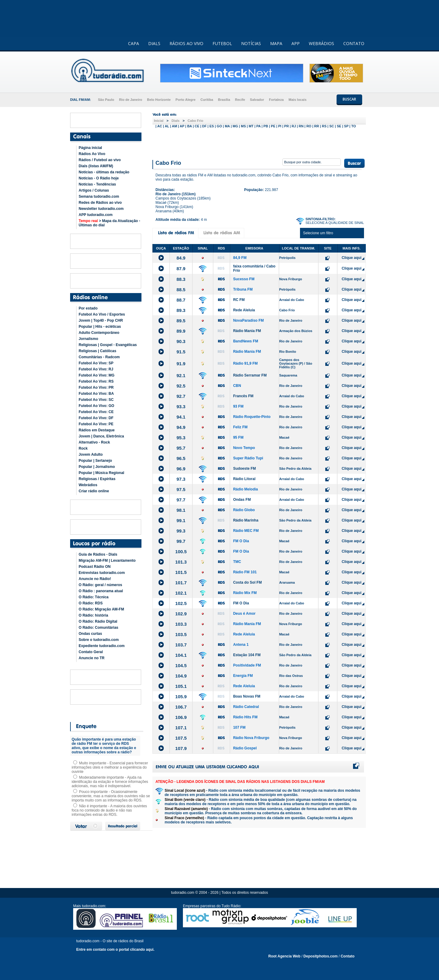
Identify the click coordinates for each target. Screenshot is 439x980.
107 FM (239, 727)
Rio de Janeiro (130, 100)
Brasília (224, 100)
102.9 (181, 614)
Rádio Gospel (245, 748)
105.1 (181, 686)
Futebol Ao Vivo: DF (96, 418)
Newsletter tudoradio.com (101, 209)
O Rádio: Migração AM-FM (101, 609)
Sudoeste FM (245, 469)
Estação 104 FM (247, 655)
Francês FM (243, 396)
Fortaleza (276, 100)
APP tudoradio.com (96, 215)
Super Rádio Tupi (248, 458)
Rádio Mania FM (247, 331)
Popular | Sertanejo (95, 461)
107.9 (181, 748)
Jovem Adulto (91, 455)
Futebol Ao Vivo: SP (96, 363)
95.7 (181, 448)
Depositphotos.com (320, 956)
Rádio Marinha (246, 520)
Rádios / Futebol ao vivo (100, 160)
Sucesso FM (244, 279)
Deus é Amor (244, 614)
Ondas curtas (90, 634)
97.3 (181, 479)
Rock (83, 448)
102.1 (181, 593)
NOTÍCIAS (251, 43)
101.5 (181, 572)
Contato (347, 956)
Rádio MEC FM (246, 531)
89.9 (181, 331)
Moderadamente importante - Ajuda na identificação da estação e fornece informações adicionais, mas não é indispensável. (110, 782)
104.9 (181, 676)
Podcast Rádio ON (95, 567)
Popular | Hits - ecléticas (100, 327)
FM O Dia (241, 541)
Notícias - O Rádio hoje (99, 178)
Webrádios (88, 485)
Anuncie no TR (92, 658)
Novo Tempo (244, 448)
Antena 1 (241, 645)
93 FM (238, 406)
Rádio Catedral (246, 707)
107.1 (181, 728)
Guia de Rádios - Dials (98, 554)
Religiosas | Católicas (97, 351)
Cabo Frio (195, 121)
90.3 (181, 341)
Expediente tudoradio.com (102, 646)
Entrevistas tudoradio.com (102, 573)
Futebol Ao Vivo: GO (96, 406)
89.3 (181, 310)
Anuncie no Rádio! (95, 579)
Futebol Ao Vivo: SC (96, 400)
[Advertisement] (259, 143)
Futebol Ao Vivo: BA (96, 394)
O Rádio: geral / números (100, 585)
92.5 (181, 386)
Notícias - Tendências (97, 184)
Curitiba (207, 100)
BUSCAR (349, 99)
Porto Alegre (186, 100)
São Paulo (106, 100)
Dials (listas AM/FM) (96, 166)
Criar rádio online (94, 491)
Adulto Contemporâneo (99, 333)
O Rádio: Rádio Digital (98, 621)
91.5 (181, 352)
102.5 (181, 603)
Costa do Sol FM (248, 582)
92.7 (181, 396)
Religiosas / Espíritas (97, 479)
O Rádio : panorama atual (101, 591)
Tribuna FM (243, 289)
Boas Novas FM (247, 696)
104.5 (181, 665)
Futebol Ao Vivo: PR (96, 387)
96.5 (181, 458)
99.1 (181, 520)
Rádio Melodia (246, 489)
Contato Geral (91, 652)
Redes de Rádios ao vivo (100, 203)
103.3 (181, 624)
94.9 (181, 427)
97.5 (181, 489)
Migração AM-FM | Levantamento (107, 561)
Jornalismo (88, 339)
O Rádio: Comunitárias (98, 628)
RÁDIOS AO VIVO (186, 43)
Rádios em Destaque (97, 430)
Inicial (159, 121)
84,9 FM (240, 258)
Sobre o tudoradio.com (99, 640)
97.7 (181, 500)
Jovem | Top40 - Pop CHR (101, 320)
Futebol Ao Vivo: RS (96, 381)
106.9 (181, 717)
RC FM (239, 300)
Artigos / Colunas (94, 190)
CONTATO (354, 43)
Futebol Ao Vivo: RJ (96, 369)
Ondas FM (242, 500)
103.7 (181, 645)
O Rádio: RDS (91, 603)
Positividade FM (247, 665)
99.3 (181, 531)
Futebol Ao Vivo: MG (96, 375)
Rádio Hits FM (245, 717)
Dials (176, 121)
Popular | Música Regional (101, 473)
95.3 (181, 438)
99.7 (181, 541)
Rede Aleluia (244, 310)
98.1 (181, 510)
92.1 (181, 375)
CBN (237, 386)
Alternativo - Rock (94, 442)
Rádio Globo (244, 510)
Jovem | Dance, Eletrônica (101, 436)
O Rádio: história (93, 615)
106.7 (181, 707)
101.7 (181, 583)
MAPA (276, 43)
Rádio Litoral (244, 479)
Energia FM (243, 676)
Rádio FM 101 (245, 572)
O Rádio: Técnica (94, 597)
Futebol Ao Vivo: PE (96, 424)
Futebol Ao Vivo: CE (96, 412)
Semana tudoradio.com (99, 196)
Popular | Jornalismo (97, 467)
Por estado (88, 308)
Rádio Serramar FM (250, 375)
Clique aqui (352, 258)
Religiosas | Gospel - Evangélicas (108, 345)
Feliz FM (240, 427)
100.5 (181, 552)
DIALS (154, 43)
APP (296, 43)
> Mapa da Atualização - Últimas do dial (109, 223)
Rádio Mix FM (245, 593)
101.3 (181, 562)
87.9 (181, 269)
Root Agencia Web (284, 956)
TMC (237, 562)
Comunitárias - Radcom (99, 357)
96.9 (181, 469)
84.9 (181, 258)
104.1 (181, 655)
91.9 (181, 364)
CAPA (134, 43)
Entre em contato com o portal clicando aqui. (115, 950)
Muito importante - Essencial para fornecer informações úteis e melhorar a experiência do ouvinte (110, 767)
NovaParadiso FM (249, 320)
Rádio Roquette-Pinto (252, 417)
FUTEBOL (222, 43)
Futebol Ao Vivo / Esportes (102, 314)
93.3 (181, 407)
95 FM (238, 437)
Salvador (257, 100)
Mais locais (298, 100)
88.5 (181, 290)
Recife (240, 100)
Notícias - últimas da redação (104, 172)
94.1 (181, 417)
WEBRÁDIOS (321, 43)
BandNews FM (246, 341)
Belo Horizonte (159, 100)
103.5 (181, 634)
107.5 (181, 738)
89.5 (181, 321)
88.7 (181, 300)
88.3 (181, 279)
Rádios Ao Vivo (92, 154)
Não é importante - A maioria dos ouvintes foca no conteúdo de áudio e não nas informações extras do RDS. (109, 810)
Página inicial (90, 148)
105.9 (181, 697)
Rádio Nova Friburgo (251, 738)
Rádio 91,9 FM (246, 363)
